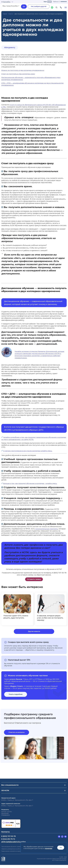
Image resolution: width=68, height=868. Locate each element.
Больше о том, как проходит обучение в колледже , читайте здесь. (31, 483)
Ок (61, 848)
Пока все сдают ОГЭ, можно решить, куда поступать (16, 617)
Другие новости (34, 634)
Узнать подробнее (16, 697)
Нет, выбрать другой (39, 6)
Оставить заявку (34, 579)
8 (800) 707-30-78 (8, 839)
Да (24, 6)
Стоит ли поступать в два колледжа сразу (19, 74)
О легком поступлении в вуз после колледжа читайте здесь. (28, 451)
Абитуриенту (10, 48)
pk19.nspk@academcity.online (14, 845)
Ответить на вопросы (17, 735)
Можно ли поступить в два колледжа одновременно (23, 70)
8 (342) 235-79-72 (8, 842)
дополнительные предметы (47, 529)
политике (49, 849)
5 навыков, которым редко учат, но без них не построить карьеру (49, 618)
